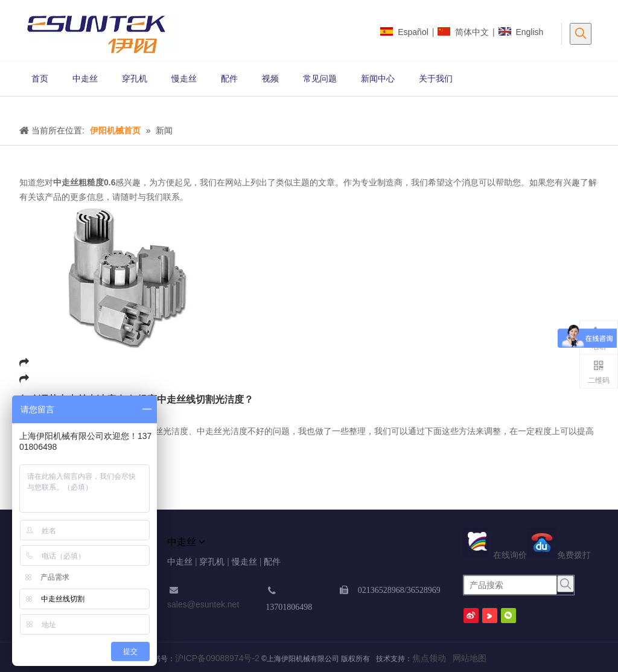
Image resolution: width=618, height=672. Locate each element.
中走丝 (180, 562)
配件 (272, 562)
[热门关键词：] (581, 34)
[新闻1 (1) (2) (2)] (10, 106)
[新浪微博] (471, 616)
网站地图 (467, 658)
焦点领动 (429, 658)
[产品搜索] (510, 585)
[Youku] (490, 616)
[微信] (508, 616)
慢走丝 (244, 562)
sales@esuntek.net (203, 604)
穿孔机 (212, 562)
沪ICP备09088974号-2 (217, 658)
